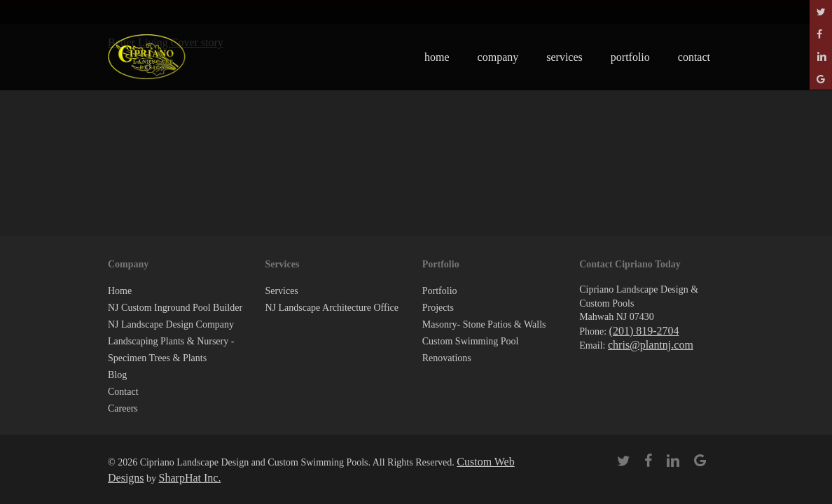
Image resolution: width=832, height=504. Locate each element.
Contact (123, 392)
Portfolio (440, 291)
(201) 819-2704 (644, 331)
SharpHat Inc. (190, 478)
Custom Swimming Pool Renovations (471, 350)
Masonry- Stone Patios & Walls (484, 324)
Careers (123, 408)
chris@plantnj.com (651, 345)
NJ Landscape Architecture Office (332, 308)
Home (120, 291)
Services (281, 291)
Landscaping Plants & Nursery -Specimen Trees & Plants (171, 350)
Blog (117, 375)
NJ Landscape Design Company (171, 324)
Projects (438, 308)
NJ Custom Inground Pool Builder (175, 308)
